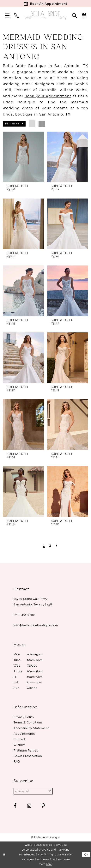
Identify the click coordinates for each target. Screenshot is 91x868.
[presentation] (23, 157)
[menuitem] (7, 16)
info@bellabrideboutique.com (36, 626)
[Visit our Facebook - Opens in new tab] (15, 806)
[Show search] (75, 16)
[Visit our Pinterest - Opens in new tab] (43, 806)
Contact (19, 740)
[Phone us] (17, 16)
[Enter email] (34, 791)
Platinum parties (26, 751)
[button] (7, 16)
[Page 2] (50, 545)
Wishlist (20, 745)
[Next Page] (57, 545)
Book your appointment (48, 96)
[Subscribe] (51, 791)
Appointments (24, 734)
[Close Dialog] (4, 855)
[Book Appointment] (45, 4)
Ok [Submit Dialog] (86, 855)
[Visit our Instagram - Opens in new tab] (29, 806)
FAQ (17, 762)
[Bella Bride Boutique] (46, 16)
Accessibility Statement (31, 728)
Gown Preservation (28, 756)
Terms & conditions (28, 723)
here (49, 865)
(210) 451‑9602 (24, 615)
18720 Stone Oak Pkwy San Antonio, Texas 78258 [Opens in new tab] (33, 602)
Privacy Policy (24, 717)
